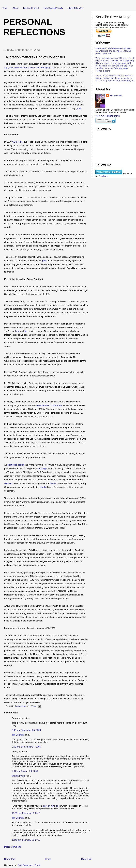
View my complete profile (108, 116)
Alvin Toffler (18, 142)
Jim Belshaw (18, 735)
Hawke (44, 487)
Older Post (86, 859)
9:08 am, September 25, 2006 (26, 730)
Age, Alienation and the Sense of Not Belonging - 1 (29, 68)
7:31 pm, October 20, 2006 (25, 771)
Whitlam (8, 483)
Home (5, 8)
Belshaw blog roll (31, 8)
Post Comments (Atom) (29, 865)
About (16, 8)
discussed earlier (16, 465)
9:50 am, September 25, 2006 (26, 747)
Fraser (53, 483)
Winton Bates (18, 776)
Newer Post (10, 859)
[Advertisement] (40, 854)
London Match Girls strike (50, 405)
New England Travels (53, 8)
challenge (42, 469)
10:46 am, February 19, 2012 (26, 840)
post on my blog (51, 806)
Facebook (103, 176)
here (17, 331)
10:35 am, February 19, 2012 (26, 813)
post (79, 108)
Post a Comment (12, 847)
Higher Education (75, 8)
